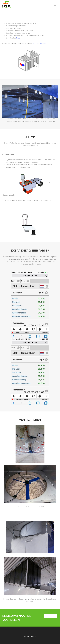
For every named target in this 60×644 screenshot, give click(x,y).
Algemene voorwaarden (30, 636)
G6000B (43, 43)
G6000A (35, 43)
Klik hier (50, 616)
